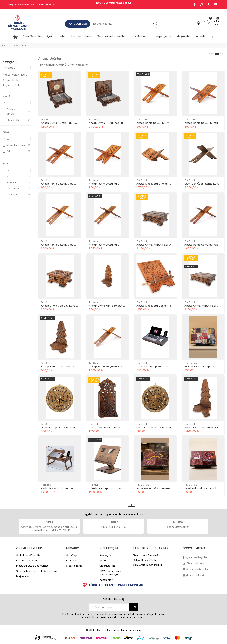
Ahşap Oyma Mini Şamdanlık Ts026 (111, 307)
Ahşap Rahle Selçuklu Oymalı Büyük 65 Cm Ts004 (121, 246)
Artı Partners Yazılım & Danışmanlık (122, 632)
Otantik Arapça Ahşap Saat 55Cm (62, 429)
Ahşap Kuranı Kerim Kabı (17, 77)
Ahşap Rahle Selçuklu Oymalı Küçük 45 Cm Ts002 (169, 125)
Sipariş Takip (74, 567)
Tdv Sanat (46, 121)
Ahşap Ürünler (20, 45)
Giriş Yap (71, 557)
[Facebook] (195, 560)
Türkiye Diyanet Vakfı (144, 562)
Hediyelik (94, 426)
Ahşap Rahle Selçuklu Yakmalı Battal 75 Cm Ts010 (121, 368)
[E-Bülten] (134, 609)
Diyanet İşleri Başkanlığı (146, 557)
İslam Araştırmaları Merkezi (148, 567)
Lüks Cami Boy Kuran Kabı (106, 429)
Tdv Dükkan (191, 365)
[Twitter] (193, 566)
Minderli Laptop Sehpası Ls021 (156, 368)
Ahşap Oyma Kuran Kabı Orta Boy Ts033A (163, 246)
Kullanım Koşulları (28, 562)
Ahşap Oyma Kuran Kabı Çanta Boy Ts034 (68, 125)
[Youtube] (216, 5)
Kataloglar (106, 582)
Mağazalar (23, 578)
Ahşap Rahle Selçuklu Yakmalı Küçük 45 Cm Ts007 (74, 186)
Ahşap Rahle (11, 82)
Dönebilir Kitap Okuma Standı (108, 490)
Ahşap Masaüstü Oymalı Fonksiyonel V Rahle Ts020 (169, 186)
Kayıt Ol (71, 562)
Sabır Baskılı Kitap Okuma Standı (158, 490)
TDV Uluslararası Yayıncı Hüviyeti (110, 575)
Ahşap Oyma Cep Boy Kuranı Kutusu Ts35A (69, 307)
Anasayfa (6, 45)
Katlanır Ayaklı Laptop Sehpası (61, 490)
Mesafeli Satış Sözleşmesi (33, 567)
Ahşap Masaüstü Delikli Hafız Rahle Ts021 (163, 307)
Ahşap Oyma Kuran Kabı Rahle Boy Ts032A (116, 125)
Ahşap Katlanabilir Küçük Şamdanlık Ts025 (69, 368)
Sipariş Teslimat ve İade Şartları (37, 573)
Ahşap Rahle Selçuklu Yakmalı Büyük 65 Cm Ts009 (74, 246)
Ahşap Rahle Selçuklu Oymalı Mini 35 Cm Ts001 (119, 186)
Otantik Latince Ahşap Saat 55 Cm (158, 429)
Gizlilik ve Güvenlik (28, 557)
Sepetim (105, 562)
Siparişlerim (107, 567)
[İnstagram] (196, 572)
